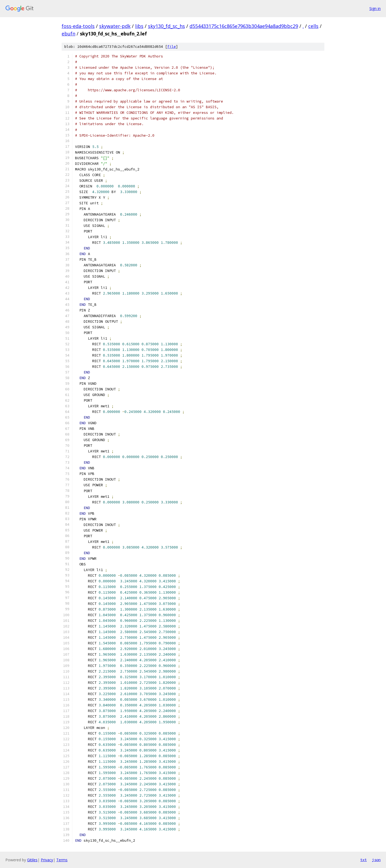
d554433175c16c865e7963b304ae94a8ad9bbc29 (244, 26)
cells (313, 26)
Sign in (375, 8)
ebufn (68, 34)
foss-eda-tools (78, 26)
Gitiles (32, 860)
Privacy (47, 860)
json (376, 860)
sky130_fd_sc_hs (166, 26)
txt (363, 860)
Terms (62, 860)
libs (139, 26)
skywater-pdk (115, 26)
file (172, 47)
